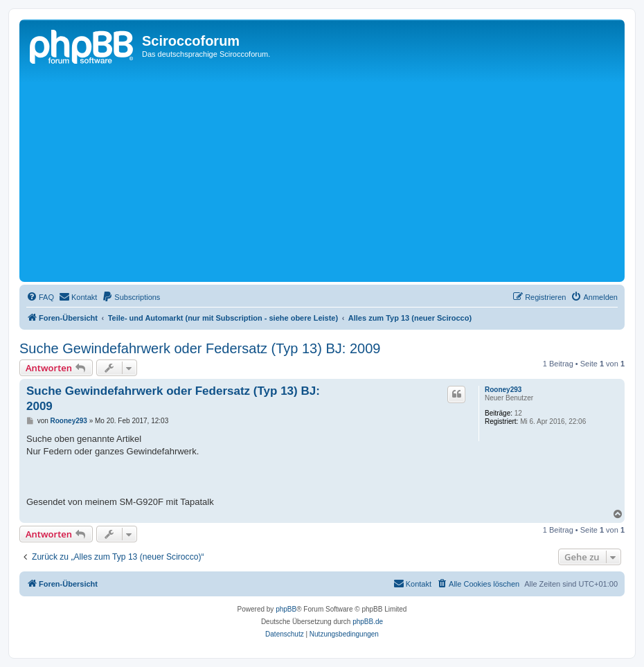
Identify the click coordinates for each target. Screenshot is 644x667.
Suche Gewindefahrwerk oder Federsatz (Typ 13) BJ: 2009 (200, 348)
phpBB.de (368, 622)
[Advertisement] (333, 175)
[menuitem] (40, 297)
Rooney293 (503, 390)
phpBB (286, 609)
